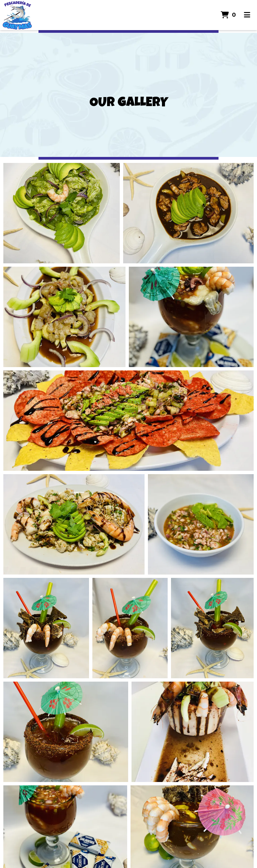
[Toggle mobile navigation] (247, 15)
